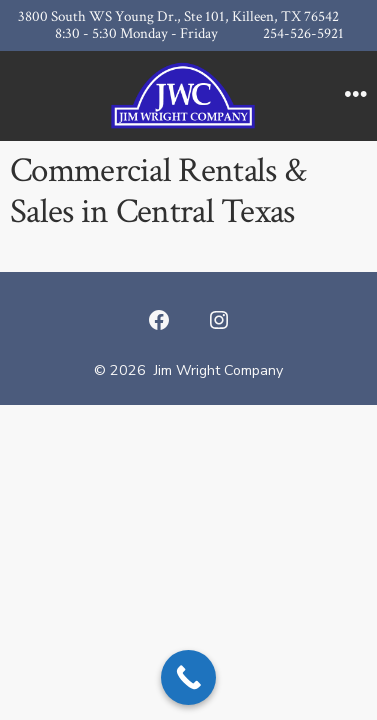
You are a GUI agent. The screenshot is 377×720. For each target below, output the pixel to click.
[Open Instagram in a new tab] (219, 320)
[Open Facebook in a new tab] (159, 320)
